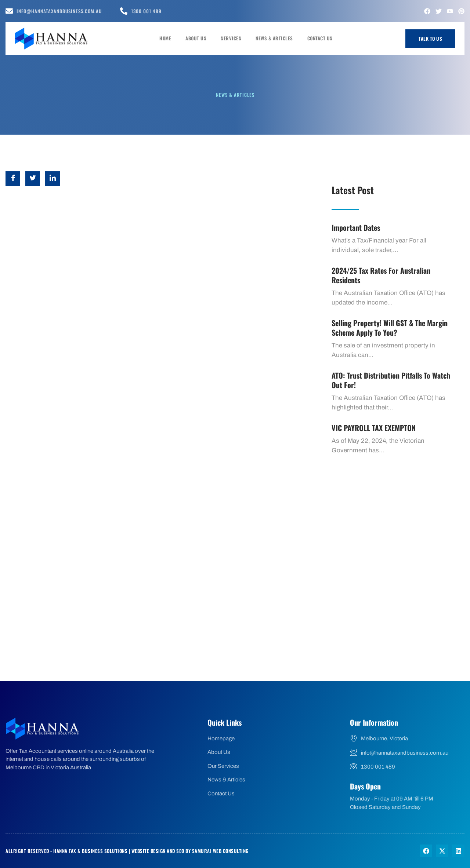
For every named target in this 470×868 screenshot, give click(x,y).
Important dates (356, 227)
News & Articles (276, 38)
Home (170, 38)
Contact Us (320, 38)
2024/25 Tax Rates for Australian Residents (381, 275)
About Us (200, 38)
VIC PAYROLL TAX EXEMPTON (374, 428)
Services (234, 38)
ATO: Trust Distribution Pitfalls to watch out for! (391, 380)
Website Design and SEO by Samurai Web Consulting (190, 851)
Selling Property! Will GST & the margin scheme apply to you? (390, 328)
